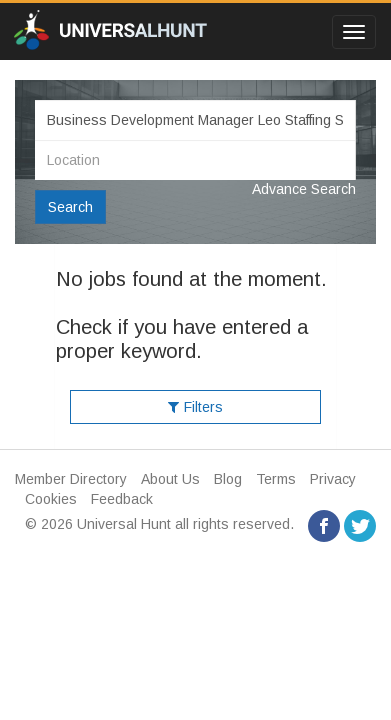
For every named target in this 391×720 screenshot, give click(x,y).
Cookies (51, 499)
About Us (170, 479)
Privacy (333, 479)
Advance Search (304, 189)
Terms (276, 479)
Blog (228, 479)
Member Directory (71, 479)
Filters (195, 407)
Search (70, 207)
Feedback (122, 499)
